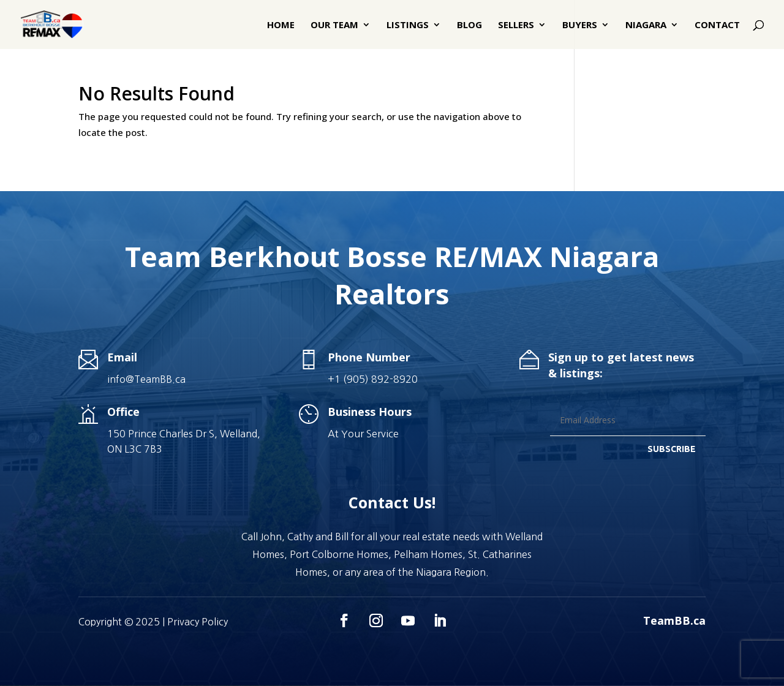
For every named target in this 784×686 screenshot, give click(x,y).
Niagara (646, 25)
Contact (717, 25)
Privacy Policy (198, 622)
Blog (469, 25)
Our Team (334, 25)
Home (281, 25)
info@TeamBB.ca (146, 379)
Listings (408, 25)
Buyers (580, 25)
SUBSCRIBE (672, 449)
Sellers (516, 25)
